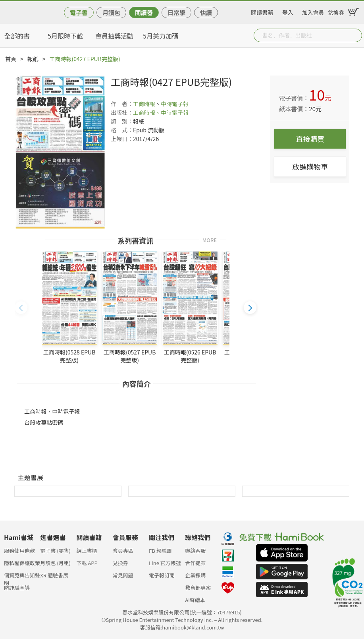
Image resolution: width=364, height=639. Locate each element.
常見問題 (123, 575)
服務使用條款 (19, 551)
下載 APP (87, 563)
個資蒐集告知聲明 (22, 578)
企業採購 (195, 575)
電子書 (79, 13)
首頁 (11, 59)
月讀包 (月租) (55, 563)
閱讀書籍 (262, 11)
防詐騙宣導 (17, 588)
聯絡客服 (195, 551)
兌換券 (336, 11)
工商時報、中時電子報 (161, 112)
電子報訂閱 (162, 575)
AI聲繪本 (195, 600)
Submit (355, 35)
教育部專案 (198, 588)
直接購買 (310, 139)
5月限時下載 (65, 36)
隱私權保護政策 (22, 563)
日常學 (176, 13)
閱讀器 (144, 13)
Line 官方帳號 (165, 563)
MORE (210, 239)
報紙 (33, 59)
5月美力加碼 (161, 36)
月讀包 (111, 13)
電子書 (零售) (55, 551)
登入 (288, 11)
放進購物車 (310, 167)
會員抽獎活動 (114, 36)
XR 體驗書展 (54, 575)
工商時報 (144, 104)
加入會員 (313, 11)
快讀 (206, 13)
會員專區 (123, 551)
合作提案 (195, 563)
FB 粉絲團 (160, 551)
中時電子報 (175, 104)
